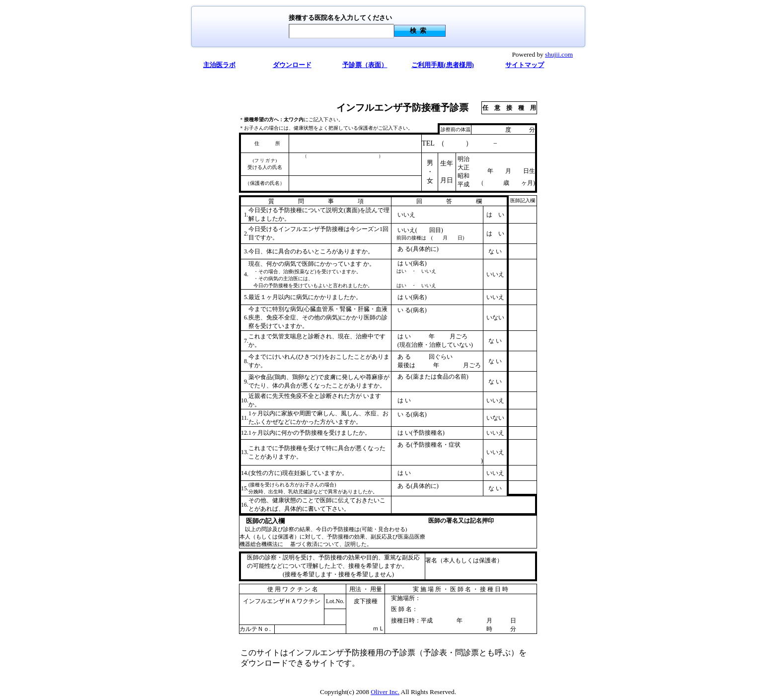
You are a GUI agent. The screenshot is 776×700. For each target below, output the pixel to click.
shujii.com (559, 54)
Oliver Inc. (385, 692)
